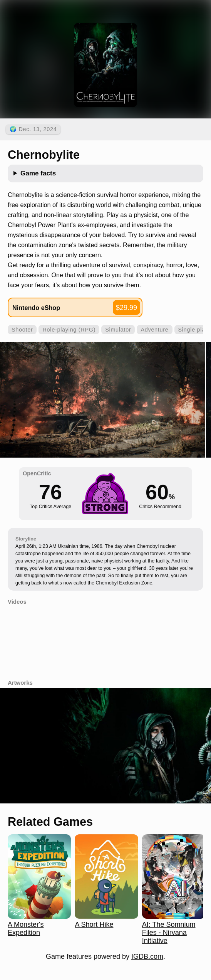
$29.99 (126, 308)
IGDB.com (147, 956)
